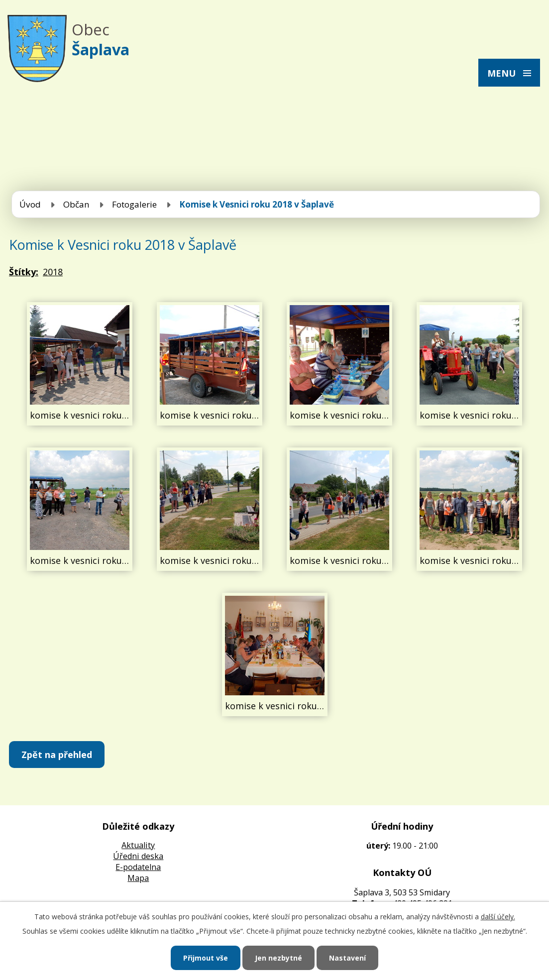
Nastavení (347, 958)
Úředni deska (138, 856)
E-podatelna (138, 867)
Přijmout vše (206, 958)
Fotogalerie (134, 204)
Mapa (138, 878)
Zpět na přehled (57, 755)
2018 (53, 272)
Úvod (30, 204)
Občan (76, 204)
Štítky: (24, 272)
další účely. (498, 917)
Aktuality (138, 845)
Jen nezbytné (278, 958)
